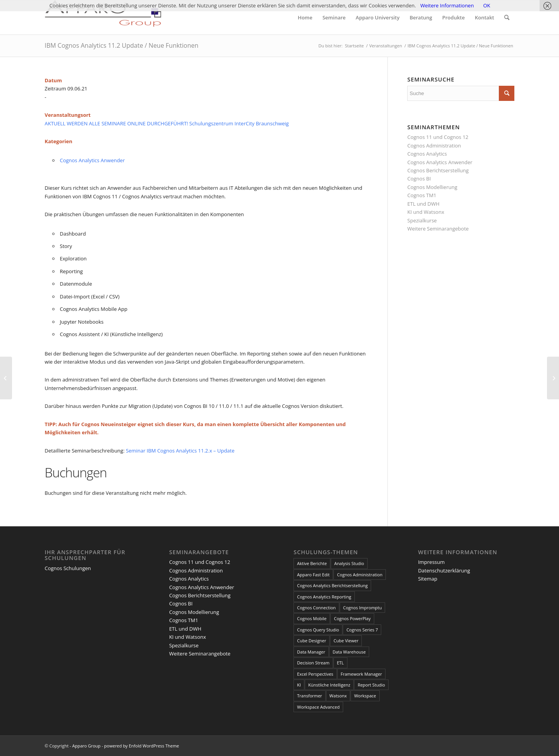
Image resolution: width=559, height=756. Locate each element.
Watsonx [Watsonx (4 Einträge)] (338, 696)
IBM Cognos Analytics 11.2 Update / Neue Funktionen (122, 45)
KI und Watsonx (426, 212)
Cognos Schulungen (68, 568)
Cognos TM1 (422, 195)
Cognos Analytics (427, 154)
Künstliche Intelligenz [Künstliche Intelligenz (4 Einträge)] (329, 685)
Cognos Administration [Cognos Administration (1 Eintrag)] (360, 575)
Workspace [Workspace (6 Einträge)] (365, 696)
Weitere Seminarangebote (438, 229)
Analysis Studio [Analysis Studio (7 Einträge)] (349, 563)
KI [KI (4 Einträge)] (299, 685)
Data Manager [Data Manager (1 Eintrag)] (311, 652)
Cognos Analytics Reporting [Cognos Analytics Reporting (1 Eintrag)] (324, 597)
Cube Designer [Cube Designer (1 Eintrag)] (312, 641)
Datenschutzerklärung (444, 570)
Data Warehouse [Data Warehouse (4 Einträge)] (349, 652)
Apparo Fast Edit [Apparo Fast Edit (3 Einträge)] (313, 575)
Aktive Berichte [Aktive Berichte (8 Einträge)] (312, 563)
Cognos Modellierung (432, 187)
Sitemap (428, 579)
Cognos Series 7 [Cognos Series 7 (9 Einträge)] (362, 630)
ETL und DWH (423, 204)
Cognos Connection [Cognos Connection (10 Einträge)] (316, 608)
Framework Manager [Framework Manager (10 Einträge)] (361, 674)
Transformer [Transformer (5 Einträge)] (309, 696)
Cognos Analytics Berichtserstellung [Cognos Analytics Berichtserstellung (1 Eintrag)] (332, 585)
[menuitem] (305, 17)
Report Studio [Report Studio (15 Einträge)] (371, 685)
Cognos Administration (434, 146)
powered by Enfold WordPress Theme (141, 746)
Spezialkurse (422, 220)
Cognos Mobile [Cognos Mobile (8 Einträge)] (312, 618)
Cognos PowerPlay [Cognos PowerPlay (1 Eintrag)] (352, 618)
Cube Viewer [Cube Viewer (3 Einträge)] (346, 641)
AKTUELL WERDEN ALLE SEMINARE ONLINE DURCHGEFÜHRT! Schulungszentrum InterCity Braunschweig (167, 123)
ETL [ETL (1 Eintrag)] (340, 663)
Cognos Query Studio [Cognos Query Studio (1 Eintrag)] (318, 630)
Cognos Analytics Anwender (92, 160)
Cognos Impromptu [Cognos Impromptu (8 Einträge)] (363, 608)
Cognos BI (419, 179)
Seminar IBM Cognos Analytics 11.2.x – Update (180, 451)
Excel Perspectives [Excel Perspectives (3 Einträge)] (315, 674)
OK (487, 5)
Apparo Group (86, 746)
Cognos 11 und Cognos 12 (438, 137)
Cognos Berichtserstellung (438, 170)
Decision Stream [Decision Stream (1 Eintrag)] (313, 663)
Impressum (431, 562)
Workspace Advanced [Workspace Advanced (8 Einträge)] (318, 707)
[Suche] (507, 17)
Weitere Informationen (447, 5)
